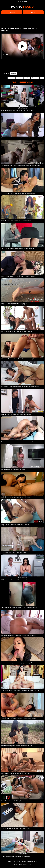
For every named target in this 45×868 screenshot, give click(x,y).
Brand (22, 7)
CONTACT (34, 861)
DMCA (10, 861)
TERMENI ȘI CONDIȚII (21, 861)
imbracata (35, 78)
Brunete (14, 74)
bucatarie (20, 78)
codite (27, 78)
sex (42, 78)
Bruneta (11, 78)
